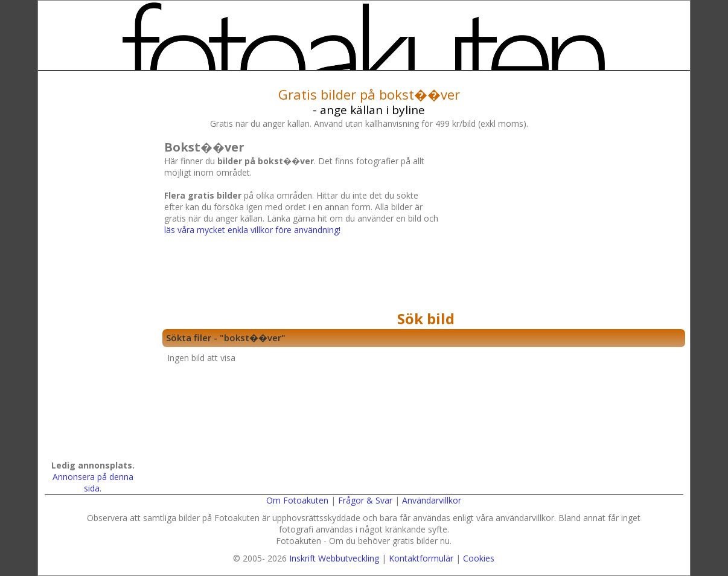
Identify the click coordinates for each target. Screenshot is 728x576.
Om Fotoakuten (297, 500)
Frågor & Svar (365, 500)
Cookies (479, 558)
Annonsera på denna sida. (93, 482)
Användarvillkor (432, 500)
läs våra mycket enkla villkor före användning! (252, 230)
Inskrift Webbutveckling (334, 558)
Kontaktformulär (421, 558)
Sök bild (426, 318)
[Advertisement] (560, 222)
